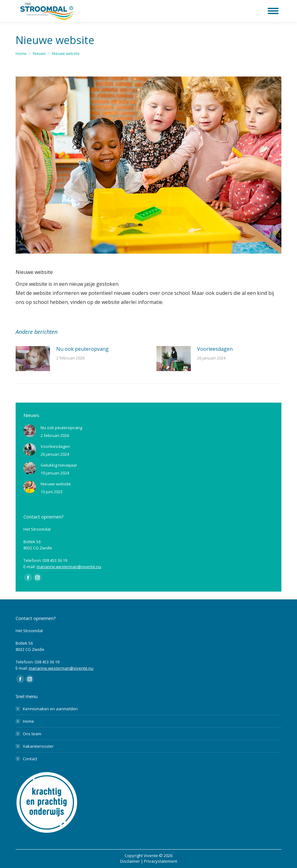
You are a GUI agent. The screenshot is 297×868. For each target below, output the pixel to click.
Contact (30, 759)
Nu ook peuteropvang (82, 349)
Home (28, 721)
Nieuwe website (56, 484)
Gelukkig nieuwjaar (59, 465)
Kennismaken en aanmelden (50, 709)
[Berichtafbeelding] (33, 359)
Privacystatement (161, 861)
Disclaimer (130, 861)
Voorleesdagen (215, 349)
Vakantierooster (38, 746)
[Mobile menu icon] (273, 11)
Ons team (32, 734)
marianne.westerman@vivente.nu (69, 567)
